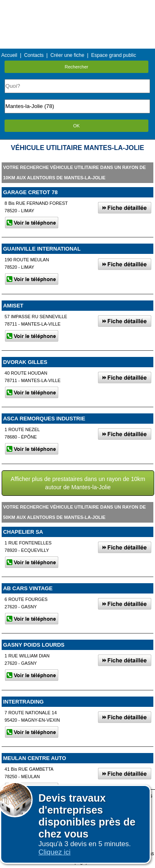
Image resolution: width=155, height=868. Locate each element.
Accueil (9, 55)
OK (76, 126)
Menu (77, 6)
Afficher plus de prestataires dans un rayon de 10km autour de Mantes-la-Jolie (78, 483)
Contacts (34, 55)
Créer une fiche (67, 55)
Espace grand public (113, 55)
